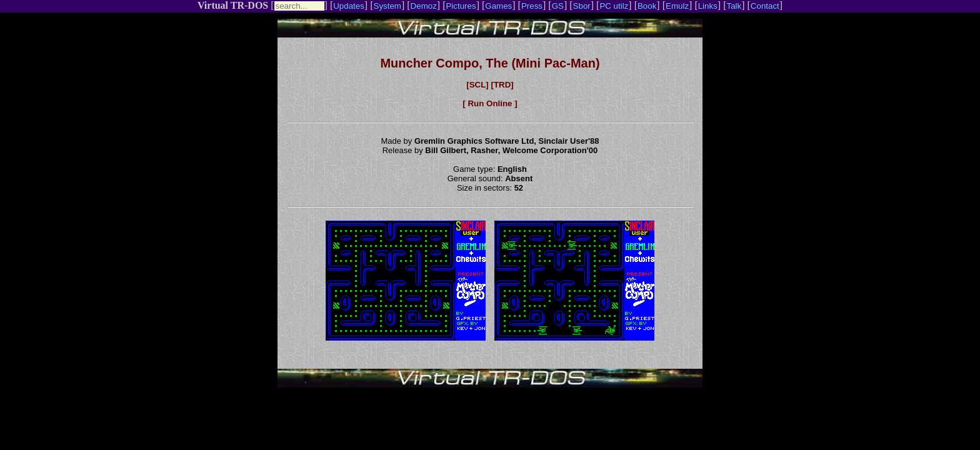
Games (498, 6)
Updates (349, 6)
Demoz (424, 6)
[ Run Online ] (490, 103)
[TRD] (502, 85)
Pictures (461, 6)
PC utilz (614, 6)
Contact (765, 6)
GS (558, 6)
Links (708, 6)
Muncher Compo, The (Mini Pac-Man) (490, 63)
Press (532, 6)
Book (647, 6)
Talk (734, 6)
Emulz (677, 6)
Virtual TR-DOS (233, 5)
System (387, 6)
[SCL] (477, 85)
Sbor (582, 6)
